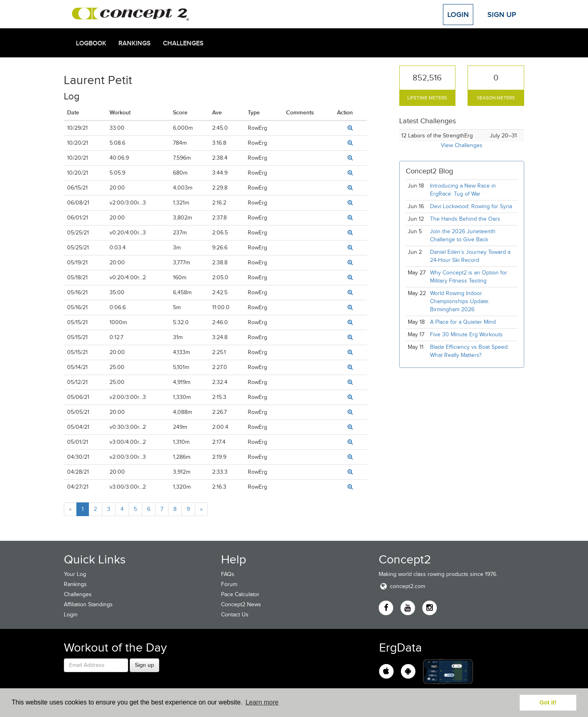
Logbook (91, 43)
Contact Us (235, 615)
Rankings (135, 43)
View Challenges (462, 145)
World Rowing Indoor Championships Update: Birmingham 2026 (460, 301)
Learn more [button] (262, 702)
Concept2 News (241, 604)
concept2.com (402, 586)
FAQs (228, 574)
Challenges (183, 43)
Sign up (144, 665)
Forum (229, 584)
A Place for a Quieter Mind (463, 322)
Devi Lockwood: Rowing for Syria (472, 206)
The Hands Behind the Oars (465, 219)
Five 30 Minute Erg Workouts (466, 334)
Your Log (75, 574)
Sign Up (502, 15)
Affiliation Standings (88, 604)
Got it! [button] (548, 702)
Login (458, 15)
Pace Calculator (240, 594)
